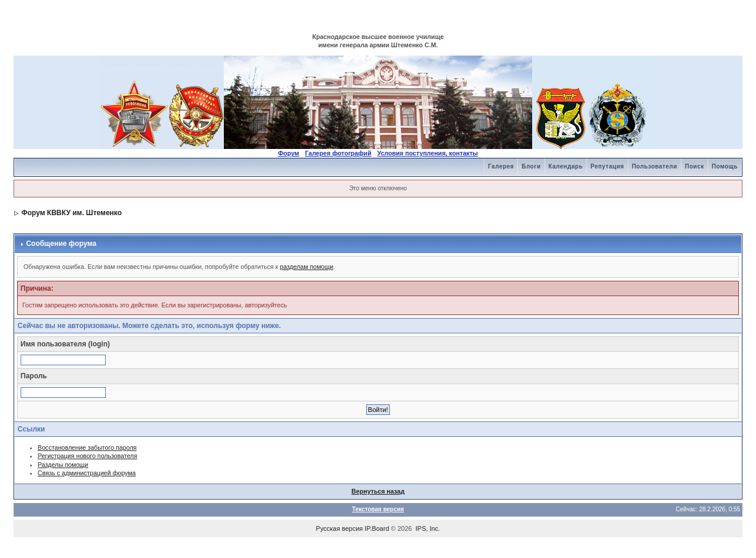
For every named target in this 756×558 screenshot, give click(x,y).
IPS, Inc (427, 528)
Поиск (695, 166)
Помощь (725, 166)
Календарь (566, 166)
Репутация (607, 166)
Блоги (531, 166)
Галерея (501, 166)
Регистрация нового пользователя (88, 456)
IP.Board (377, 528)
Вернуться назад (378, 491)
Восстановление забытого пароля (87, 447)
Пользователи (655, 166)
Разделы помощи (63, 465)
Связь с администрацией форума (87, 473)
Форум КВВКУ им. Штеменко (71, 213)
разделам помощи (307, 267)
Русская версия (339, 528)
